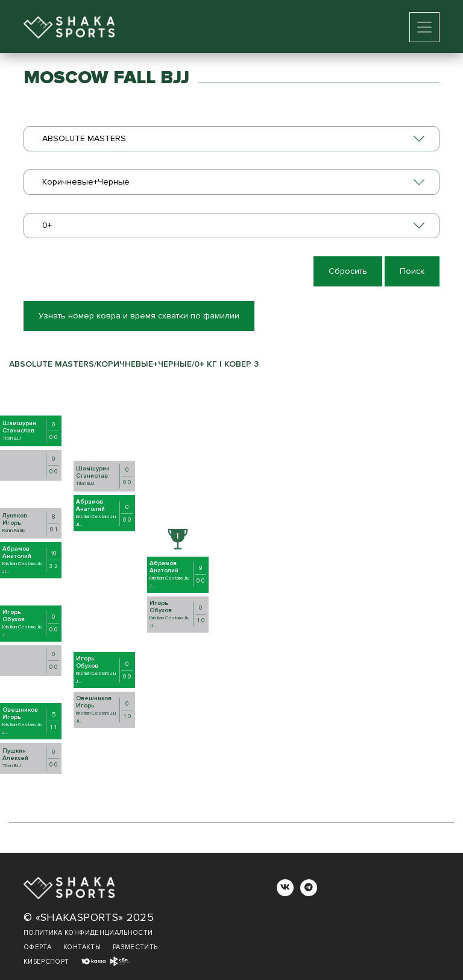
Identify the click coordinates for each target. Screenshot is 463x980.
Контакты (82, 947)
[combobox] (231, 139)
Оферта (37, 947)
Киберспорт (46, 962)
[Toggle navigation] (424, 27)
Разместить (135, 947)
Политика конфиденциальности (88, 933)
